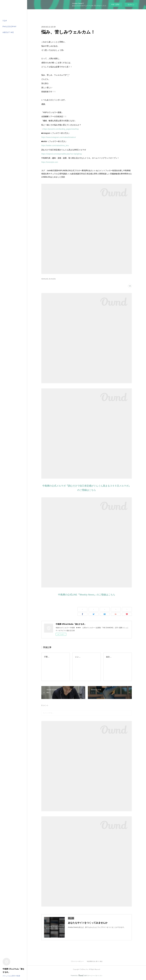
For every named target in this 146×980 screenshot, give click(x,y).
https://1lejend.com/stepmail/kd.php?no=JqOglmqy (62, 154)
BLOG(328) (52, 279)
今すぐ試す (115, 4)
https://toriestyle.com (50, 162)
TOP (5, 21)
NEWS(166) (45, 279)
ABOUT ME (8, 33)
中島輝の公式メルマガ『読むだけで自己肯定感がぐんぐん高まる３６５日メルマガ (85, 486)
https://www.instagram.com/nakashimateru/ (59, 137)
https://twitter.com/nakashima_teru (55, 145)
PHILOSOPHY (10, 27)
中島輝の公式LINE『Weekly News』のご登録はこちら (87, 595)
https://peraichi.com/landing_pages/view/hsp (61, 129)
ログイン (131, 5)
